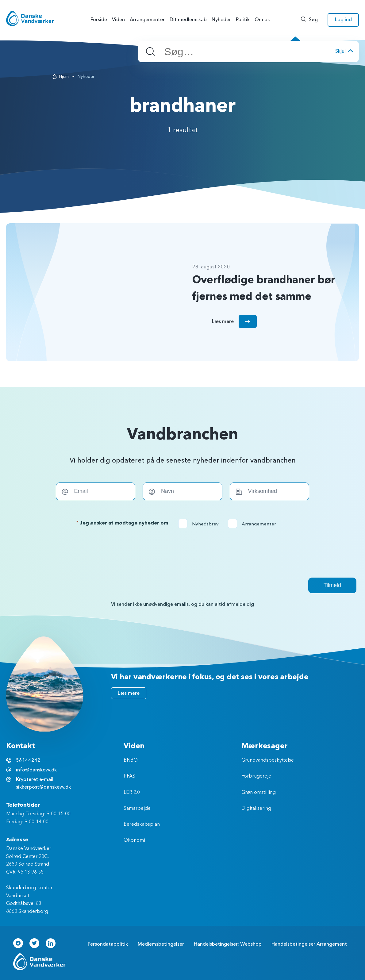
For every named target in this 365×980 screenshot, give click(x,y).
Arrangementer (254, 524)
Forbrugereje (256, 776)
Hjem (64, 77)
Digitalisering (256, 809)
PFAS (129, 776)
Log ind (343, 20)
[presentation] (182, 553)
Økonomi (134, 840)
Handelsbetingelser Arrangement (309, 944)
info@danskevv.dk (36, 770)
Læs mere (129, 693)
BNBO (131, 760)
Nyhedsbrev (200, 524)
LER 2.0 (132, 793)
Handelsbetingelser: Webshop (228, 944)
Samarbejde (137, 809)
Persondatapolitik (108, 944)
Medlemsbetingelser (161, 944)
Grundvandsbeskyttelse (268, 760)
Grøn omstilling (259, 793)
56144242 (28, 760)
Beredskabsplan (142, 824)
